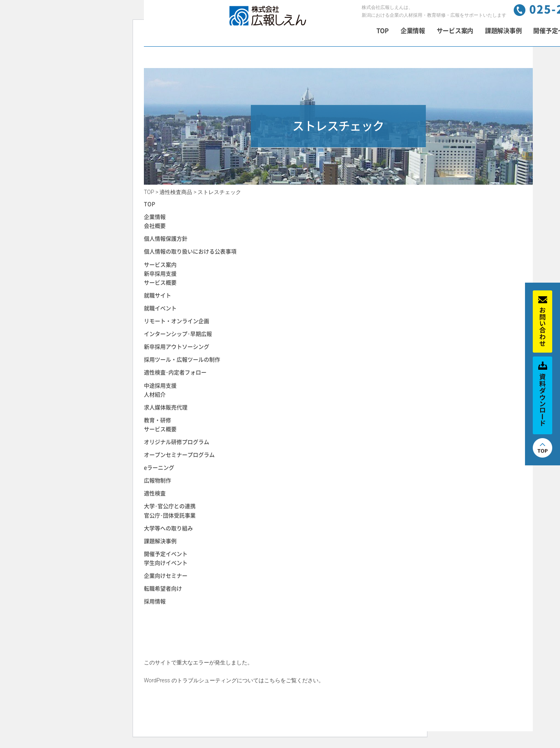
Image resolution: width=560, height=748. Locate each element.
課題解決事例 (503, 31)
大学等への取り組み (168, 528)
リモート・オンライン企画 (177, 321)
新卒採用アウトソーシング (177, 347)
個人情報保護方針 (166, 239)
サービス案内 (455, 31)
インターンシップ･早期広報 (178, 334)
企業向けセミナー (166, 576)
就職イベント (160, 308)
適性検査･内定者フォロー (175, 372)
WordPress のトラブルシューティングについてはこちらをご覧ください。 (234, 680)
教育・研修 (157, 420)
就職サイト (157, 295)
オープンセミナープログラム (179, 455)
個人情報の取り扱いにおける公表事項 (190, 252)
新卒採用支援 (160, 274)
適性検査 (155, 493)
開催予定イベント (166, 554)
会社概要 (155, 226)
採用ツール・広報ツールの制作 (182, 360)
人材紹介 (155, 395)
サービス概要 (160, 283)
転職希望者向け (163, 589)
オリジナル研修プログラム (177, 442)
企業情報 (413, 31)
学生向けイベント (166, 563)
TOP (383, 31)
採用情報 (155, 601)
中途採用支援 (160, 386)
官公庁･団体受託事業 (170, 516)
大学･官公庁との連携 (170, 506)
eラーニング (159, 468)
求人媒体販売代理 (166, 407)
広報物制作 (157, 481)
